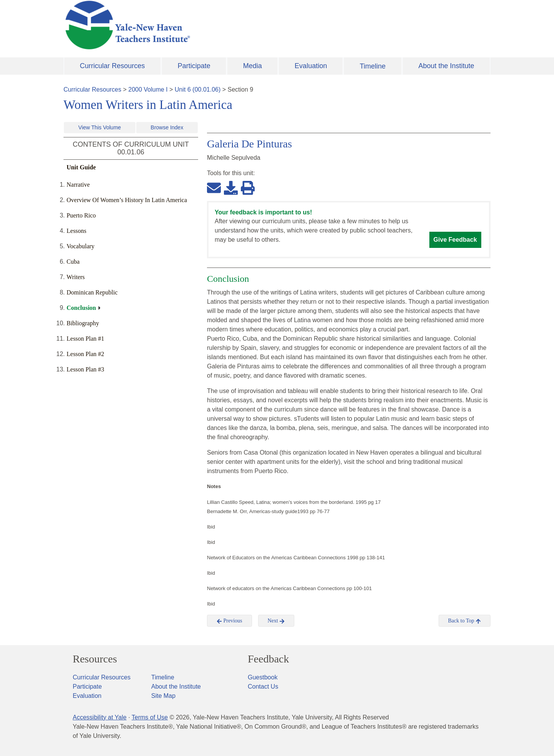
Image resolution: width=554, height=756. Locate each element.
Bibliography (83, 323)
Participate (194, 66)
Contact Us (263, 687)
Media (253, 66)
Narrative (78, 185)
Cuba (73, 262)
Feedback (268, 659)
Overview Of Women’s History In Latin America (127, 200)
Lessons (77, 231)
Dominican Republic (92, 292)
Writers (76, 277)
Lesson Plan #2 (85, 354)
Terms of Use (150, 717)
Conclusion (81, 308)
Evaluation (311, 66)
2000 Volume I (148, 89)
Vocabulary (81, 246)
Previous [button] (229, 621)
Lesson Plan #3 (85, 369)
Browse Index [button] (167, 127)
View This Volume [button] (100, 127)
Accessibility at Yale (100, 717)
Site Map (163, 696)
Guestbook (263, 677)
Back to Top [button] (465, 621)
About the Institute (446, 66)
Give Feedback (455, 240)
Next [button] (276, 621)
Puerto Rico (81, 215)
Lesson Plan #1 (85, 339)
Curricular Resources (113, 66)
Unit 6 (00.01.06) (198, 89)
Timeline (373, 66)
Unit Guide (81, 167)
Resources (95, 659)
